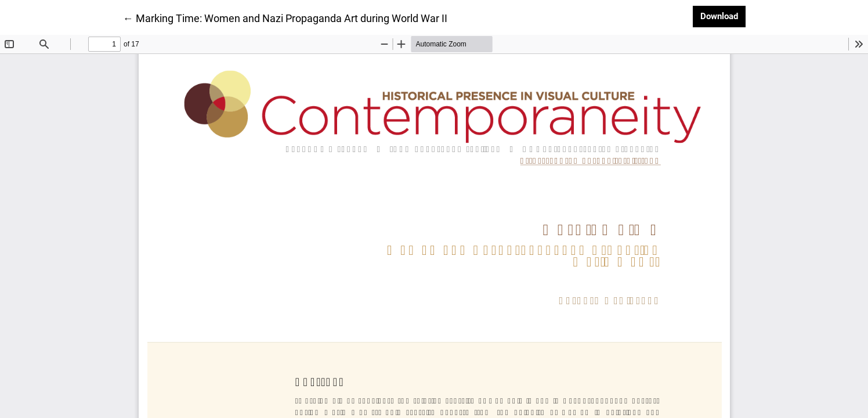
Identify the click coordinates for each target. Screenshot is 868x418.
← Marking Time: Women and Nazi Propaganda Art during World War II (285, 17)
